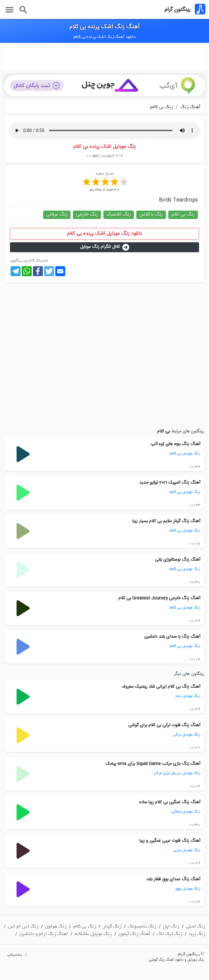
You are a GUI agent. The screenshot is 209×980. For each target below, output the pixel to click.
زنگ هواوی (56, 926)
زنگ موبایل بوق (188, 889)
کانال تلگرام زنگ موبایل (105, 247)
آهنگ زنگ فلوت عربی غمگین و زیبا (170, 841)
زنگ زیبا (197, 934)
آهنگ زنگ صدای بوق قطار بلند (173, 879)
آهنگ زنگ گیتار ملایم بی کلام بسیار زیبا (166, 521)
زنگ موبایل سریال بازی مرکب (177, 773)
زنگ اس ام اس (23, 926)
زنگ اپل (171, 926)
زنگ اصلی (196, 926)
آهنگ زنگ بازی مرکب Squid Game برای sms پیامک (153, 764)
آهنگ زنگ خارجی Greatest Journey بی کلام (159, 598)
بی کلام (164, 431)
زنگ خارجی (87, 214)
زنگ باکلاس (151, 214)
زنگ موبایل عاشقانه (93, 934)
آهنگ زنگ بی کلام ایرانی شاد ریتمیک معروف (161, 687)
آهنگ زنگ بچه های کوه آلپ (175, 444)
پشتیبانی (15, 954)
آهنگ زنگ (190, 107)
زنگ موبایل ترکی (187, 734)
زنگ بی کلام (162, 107)
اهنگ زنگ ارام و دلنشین (44, 934)
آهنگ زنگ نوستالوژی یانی (178, 560)
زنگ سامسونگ (142, 926)
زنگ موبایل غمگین (186, 811)
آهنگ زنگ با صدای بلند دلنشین (172, 637)
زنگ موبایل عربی (187, 850)
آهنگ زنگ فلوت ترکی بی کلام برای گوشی (164, 725)
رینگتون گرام (177, 10)
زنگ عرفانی (57, 214)
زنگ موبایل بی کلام (185, 453)
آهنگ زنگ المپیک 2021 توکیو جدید (170, 483)
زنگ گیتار (112, 926)
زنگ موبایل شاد (188, 696)
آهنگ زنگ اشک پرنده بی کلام (104, 27)
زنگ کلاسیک (119, 214)
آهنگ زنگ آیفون (134, 934)
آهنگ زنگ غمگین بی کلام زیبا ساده (170, 802)
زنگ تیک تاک (170, 934)
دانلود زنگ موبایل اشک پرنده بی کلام (105, 234)
